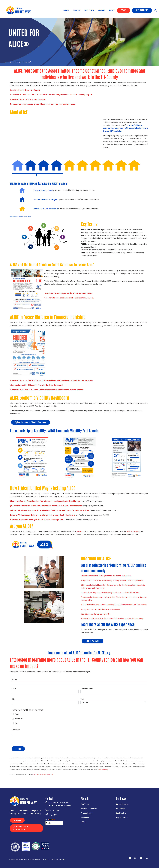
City (13, 699)
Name (14, 679)
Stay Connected (142, 10)
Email (14, 688)
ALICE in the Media (93, 641)
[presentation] (28, 741)
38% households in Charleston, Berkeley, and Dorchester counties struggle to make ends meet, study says (113, 586)
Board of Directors (89, 808)
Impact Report (122, 817)
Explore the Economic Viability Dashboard (31, 422)
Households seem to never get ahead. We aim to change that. (106, 576)
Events (112, 10)
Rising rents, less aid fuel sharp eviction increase (100, 609)
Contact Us (53, 815)
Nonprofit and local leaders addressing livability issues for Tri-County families (112, 580)
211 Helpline (121, 813)
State (83, 699)
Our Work (77, 10)
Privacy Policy (87, 813)
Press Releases (123, 804)
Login (83, 822)
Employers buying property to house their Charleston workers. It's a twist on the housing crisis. (114, 598)
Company (16, 730)
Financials (85, 817)
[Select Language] (54, 823)
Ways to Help (89, 10)
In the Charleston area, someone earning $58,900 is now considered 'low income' (114, 605)
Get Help (66, 10)
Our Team (85, 804)
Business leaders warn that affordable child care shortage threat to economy (112, 618)
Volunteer (120, 808)
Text (16, 723)
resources (81, 531)
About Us (102, 10)
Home (13, 62)
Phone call (19, 719)
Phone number (87, 688)
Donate (124, 10)
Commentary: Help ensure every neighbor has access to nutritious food (110, 592)
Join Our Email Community (21, 828)
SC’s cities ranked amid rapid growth (95, 614)
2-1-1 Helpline (132, 531)
